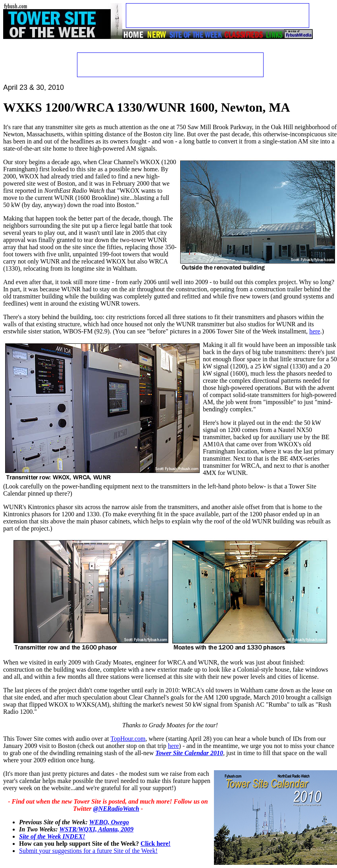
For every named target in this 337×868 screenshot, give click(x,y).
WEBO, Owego (109, 822)
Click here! (156, 844)
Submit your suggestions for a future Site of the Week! (88, 851)
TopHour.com (128, 739)
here (315, 331)
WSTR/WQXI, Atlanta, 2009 (96, 829)
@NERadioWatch (116, 809)
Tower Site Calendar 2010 (189, 753)
